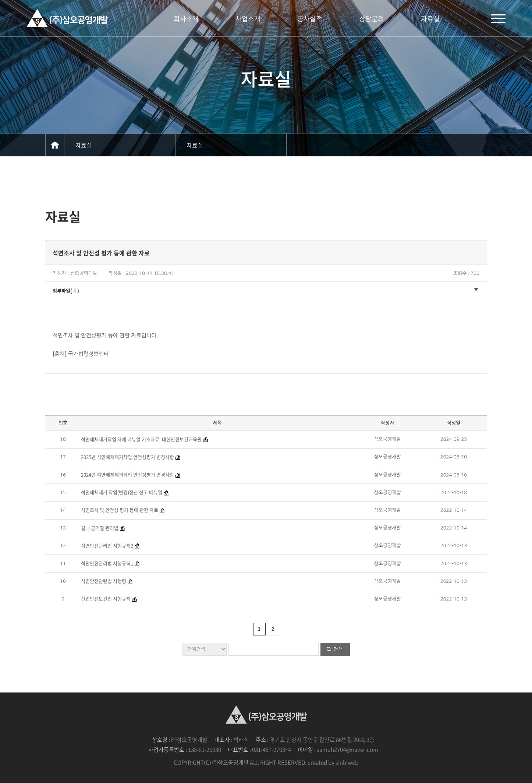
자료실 (430, 19)
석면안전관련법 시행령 (104, 581)
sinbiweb (347, 762)
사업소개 (248, 19)
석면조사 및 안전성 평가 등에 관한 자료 (120, 510)
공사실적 (310, 19)
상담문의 (372, 19)
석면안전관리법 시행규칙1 (107, 563)
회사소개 (186, 19)
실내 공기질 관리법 (100, 528)
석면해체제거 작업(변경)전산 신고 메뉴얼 (122, 492)
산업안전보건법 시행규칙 (106, 598)
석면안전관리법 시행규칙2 (107, 545)
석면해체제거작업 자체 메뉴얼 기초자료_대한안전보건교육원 (141, 439)
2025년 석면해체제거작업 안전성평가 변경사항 (127, 457)
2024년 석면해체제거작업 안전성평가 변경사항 (127, 474)
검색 (338, 649)
